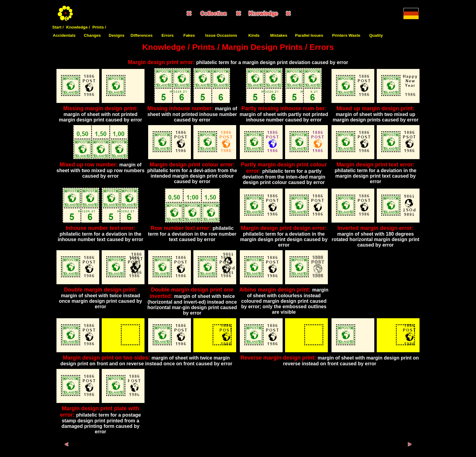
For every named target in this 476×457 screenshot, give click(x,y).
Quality (376, 35)
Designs (117, 35)
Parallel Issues (309, 35)
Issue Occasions (221, 35)
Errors (168, 35)
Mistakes (279, 35)
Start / (58, 27)
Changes (92, 35)
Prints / (99, 27)
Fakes (189, 35)
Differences (142, 35)
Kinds (254, 35)
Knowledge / (78, 27)
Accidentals (64, 35)
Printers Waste (346, 35)
